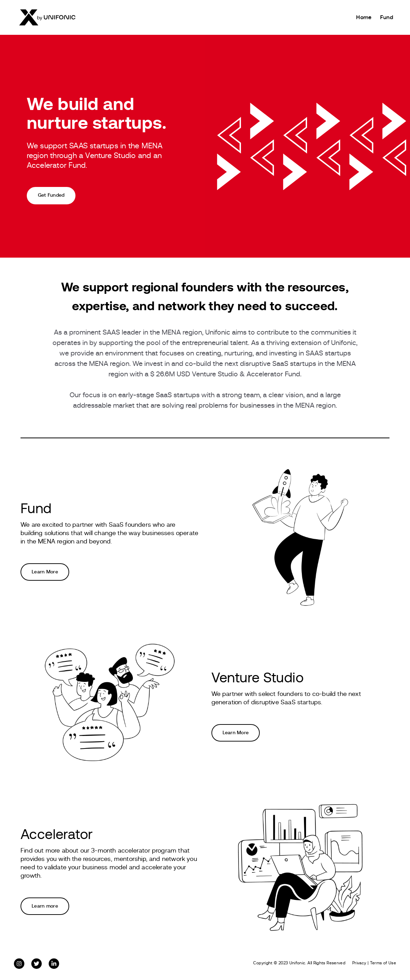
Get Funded (51, 195)
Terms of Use (383, 963)
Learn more (45, 906)
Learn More (45, 572)
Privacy (359, 963)
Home (364, 17)
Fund (387, 17)
